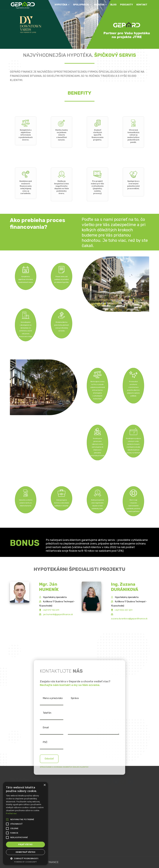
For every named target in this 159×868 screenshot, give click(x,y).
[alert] (25, 823)
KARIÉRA (101, 5)
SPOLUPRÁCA (82, 5)
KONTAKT (142, 5)
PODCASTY (126, 5)
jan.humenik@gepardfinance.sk (58, 614)
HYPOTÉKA (62, 5)
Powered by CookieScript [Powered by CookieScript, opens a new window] (26, 862)
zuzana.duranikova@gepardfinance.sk (129, 619)
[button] (25, 858)
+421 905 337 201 (123, 610)
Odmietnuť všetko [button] (25, 852)
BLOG (113, 5)
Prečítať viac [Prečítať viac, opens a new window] (11, 813)
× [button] (45, 785)
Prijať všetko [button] (25, 844)
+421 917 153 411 (51, 610)
